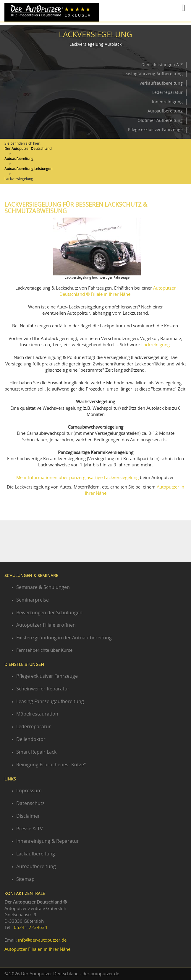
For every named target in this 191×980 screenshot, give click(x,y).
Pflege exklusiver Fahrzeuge (155, 130)
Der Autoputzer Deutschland (28, 149)
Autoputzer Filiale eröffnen (46, 625)
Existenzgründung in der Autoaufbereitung (64, 638)
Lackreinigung (156, 345)
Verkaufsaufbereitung (161, 84)
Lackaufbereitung (36, 854)
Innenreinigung (167, 102)
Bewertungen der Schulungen (49, 613)
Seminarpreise (33, 600)
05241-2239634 (31, 928)
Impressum (29, 791)
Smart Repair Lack (36, 752)
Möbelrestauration (37, 714)
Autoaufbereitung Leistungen (28, 169)
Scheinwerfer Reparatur (43, 689)
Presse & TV (30, 829)
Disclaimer (28, 816)
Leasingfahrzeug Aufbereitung (153, 74)
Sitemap (25, 879)
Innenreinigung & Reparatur (48, 841)
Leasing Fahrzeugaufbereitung (50, 702)
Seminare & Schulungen (43, 587)
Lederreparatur (167, 93)
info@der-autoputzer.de (42, 940)
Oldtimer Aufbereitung (160, 121)
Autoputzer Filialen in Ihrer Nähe (37, 949)
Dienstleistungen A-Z (162, 65)
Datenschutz (30, 803)
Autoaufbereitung (165, 111)
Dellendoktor (31, 739)
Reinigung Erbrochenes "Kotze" (51, 765)
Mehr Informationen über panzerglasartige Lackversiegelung (77, 478)
